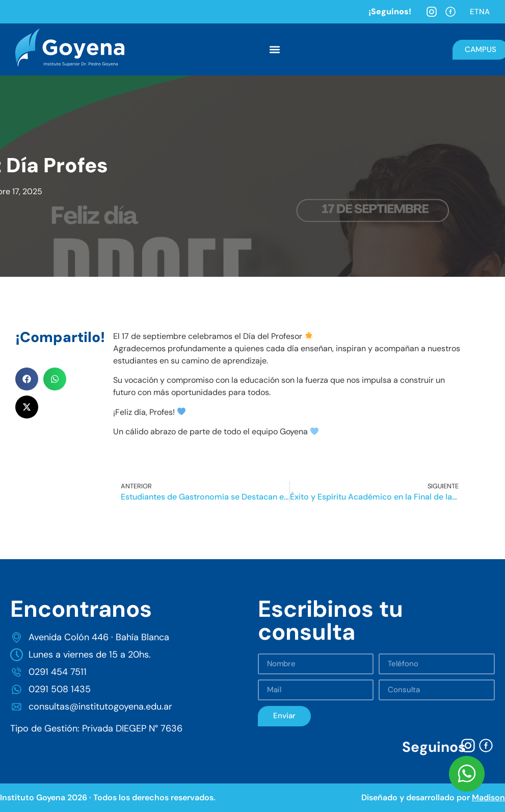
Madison (488, 797)
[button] (275, 50)
